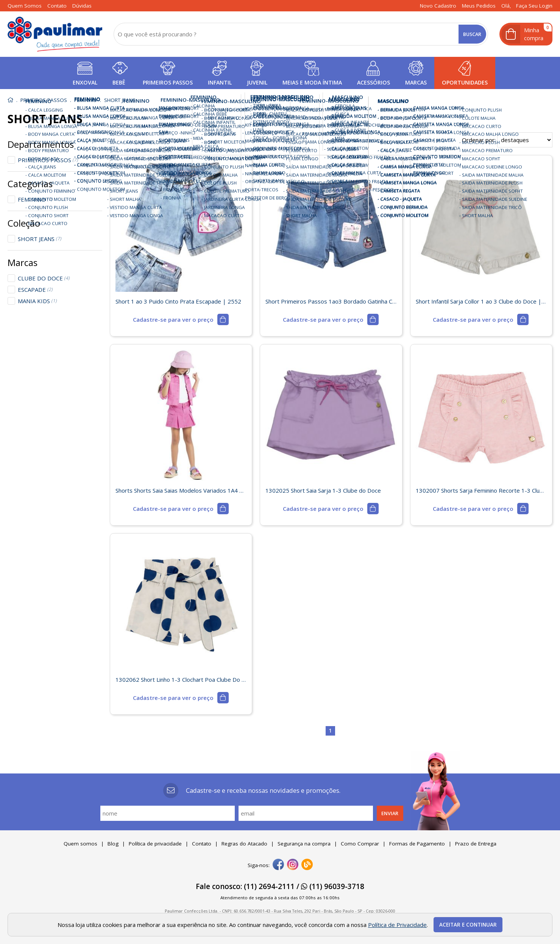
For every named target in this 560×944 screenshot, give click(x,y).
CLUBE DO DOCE (44, 278)
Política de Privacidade (397, 925)
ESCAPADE (35, 290)
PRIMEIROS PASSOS (48, 160)
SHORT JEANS (40, 239)
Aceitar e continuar (468, 925)
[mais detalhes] (181, 319)
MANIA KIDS (37, 301)
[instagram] (293, 865)
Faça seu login (534, 6)
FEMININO (35, 199)
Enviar (390, 813)
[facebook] (278, 865)
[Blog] (307, 865)
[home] (55, 34)
